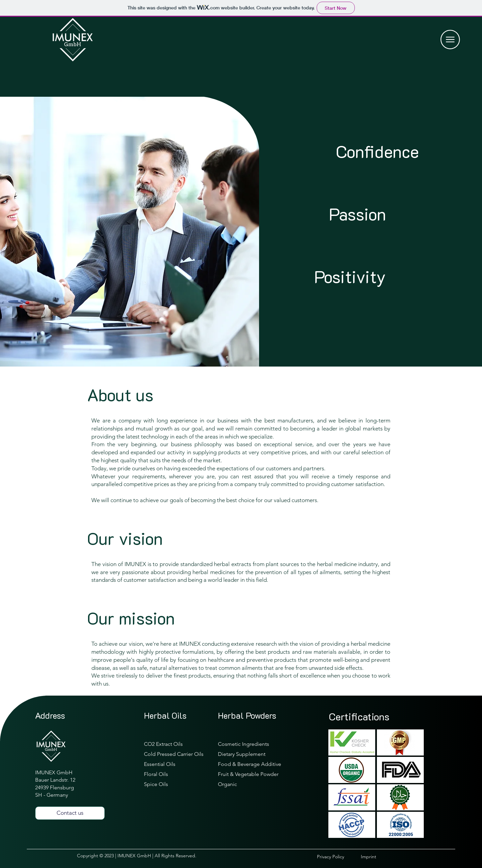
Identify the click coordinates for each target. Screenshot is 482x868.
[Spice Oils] (179, 784)
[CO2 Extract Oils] (179, 744)
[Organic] (253, 784)
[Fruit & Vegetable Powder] (253, 774)
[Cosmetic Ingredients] (253, 744)
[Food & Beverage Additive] (253, 764)
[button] (450, 40)
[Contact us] (70, 813)
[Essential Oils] (179, 764)
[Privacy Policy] (339, 857)
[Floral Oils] (179, 774)
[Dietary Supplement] (253, 754)
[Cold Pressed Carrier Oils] (179, 754)
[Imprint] (383, 857)
